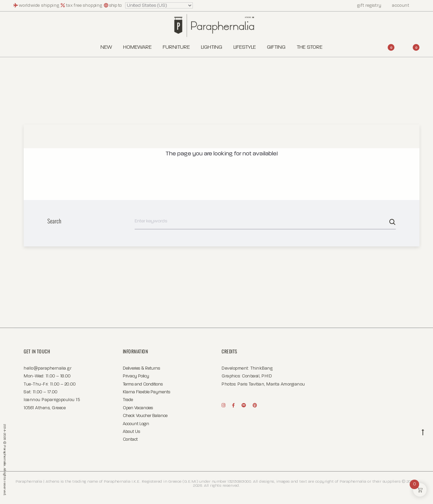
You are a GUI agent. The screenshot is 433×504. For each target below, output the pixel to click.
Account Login (136, 424)
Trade (128, 400)
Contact (130, 440)
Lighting (212, 47)
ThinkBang (262, 368)
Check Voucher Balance (145, 416)
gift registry (366, 6)
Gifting (276, 47)
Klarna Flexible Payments (146, 392)
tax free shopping (85, 6)
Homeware (137, 47)
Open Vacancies (138, 408)
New (106, 47)
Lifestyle (245, 47)
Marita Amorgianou (286, 384)
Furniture (176, 47)
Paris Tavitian (251, 384)
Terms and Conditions (143, 384)
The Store (310, 47)
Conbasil (251, 376)
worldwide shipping (40, 6)
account (398, 6)
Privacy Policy (136, 376)
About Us (131, 432)
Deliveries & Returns (141, 368)
